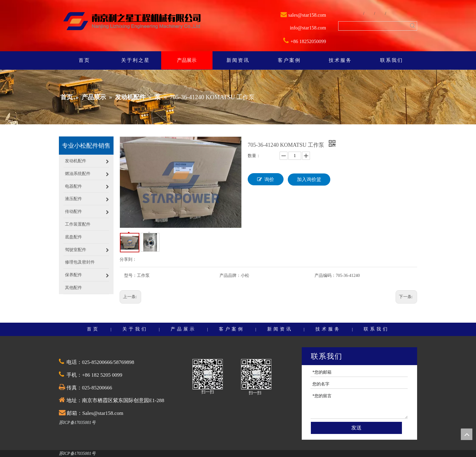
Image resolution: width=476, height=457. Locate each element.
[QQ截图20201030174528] (208, 374)
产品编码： (325, 276)
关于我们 (135, 329)
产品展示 (183, 329)
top (467, 434)
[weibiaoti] (132, 22)
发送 (356, 428)
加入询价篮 (309, 179)
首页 (93, 329)
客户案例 (232, 329)
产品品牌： (230, 276)
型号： (131, 276)
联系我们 (376, 329)
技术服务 (328, 329)
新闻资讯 (280, 329)
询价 (266, 179)
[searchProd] (373, 26)
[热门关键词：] (412, 26)
